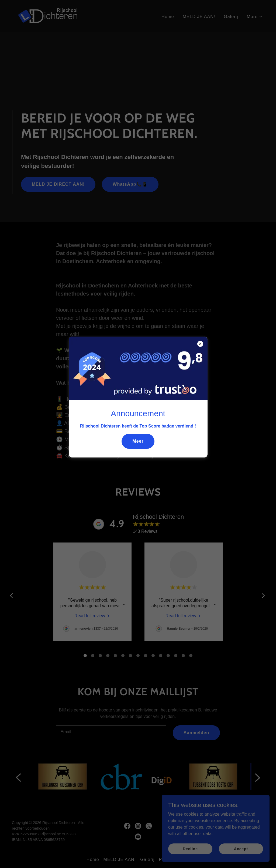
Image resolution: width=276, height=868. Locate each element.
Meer (138, 441)
